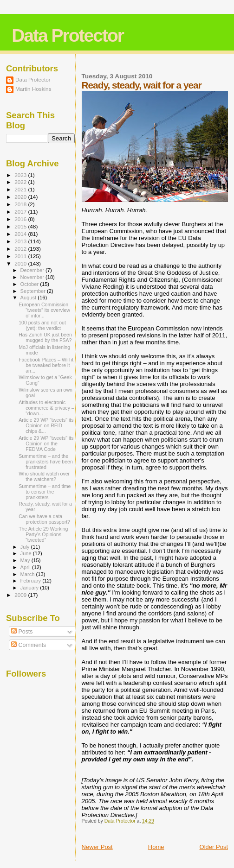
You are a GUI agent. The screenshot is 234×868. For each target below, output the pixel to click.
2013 (21, 241)
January (30, 588)
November (33, 277)
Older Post (214, 847)
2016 (21, 219)
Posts (22, 632)
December (33, 270)
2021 (21, 189)
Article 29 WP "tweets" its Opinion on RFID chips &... (46, 425)
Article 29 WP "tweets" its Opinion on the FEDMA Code (46, 444)
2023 (21, 175)
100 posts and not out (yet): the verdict (42, 325)
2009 (21, 595)
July (26, 547)
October (30, 284)
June (27, 553)
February (32, 581)
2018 (21, 204)
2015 (21, 226)
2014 (21, 234)
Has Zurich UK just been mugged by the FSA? (45, 337)
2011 (21, 256)
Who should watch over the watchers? (44, 476)
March (28, 574)
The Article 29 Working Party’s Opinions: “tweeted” (43, 534)
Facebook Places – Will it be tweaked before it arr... (46, 365)
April (26, 567)
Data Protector (68, 35)
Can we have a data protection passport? (44, 519)
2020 (21, 197)
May (26, 560)
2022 (21, 182)
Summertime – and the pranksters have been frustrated (46, 462)
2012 (21, 249)
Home (156, 847)
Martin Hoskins (33, 89)
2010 (21, 263)
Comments (29, 645)
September (34, 291)
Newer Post (97, 847)
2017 (21, 212)
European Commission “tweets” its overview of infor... (44, 310)
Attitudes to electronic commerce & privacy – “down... (46, 408)
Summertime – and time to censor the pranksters (45, 492)
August (29, 298)
